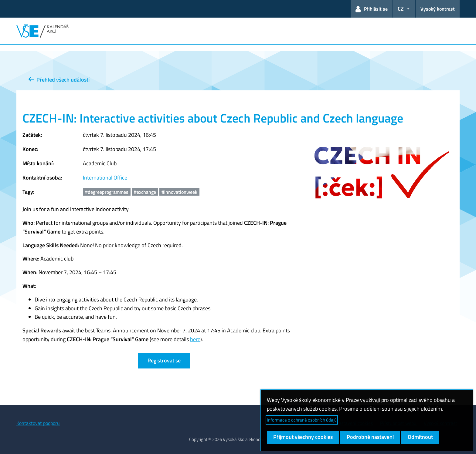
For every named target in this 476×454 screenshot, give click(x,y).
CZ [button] (401, 9)
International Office (105, 178)
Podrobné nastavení (370, 437)
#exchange (145, 192)
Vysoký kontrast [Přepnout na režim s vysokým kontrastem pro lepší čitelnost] (438, 9)
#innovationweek (179, 192)
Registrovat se (164, 360)
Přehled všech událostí (59, 80)
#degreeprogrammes (107, 192)
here (195, 339)
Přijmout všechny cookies (303, 437)
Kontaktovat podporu (38, 423)
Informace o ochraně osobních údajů (302, 420)
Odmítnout (420, 437)
